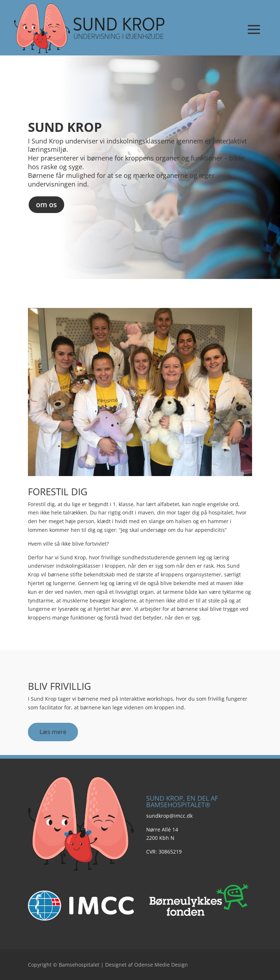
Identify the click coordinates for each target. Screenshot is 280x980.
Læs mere (53, 732)
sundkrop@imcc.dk (169, 816)
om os (46, 205)
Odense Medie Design (161, 965)
